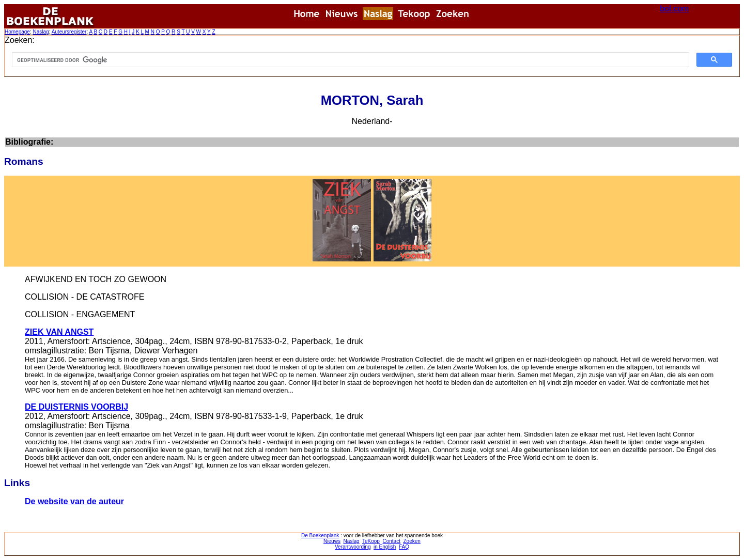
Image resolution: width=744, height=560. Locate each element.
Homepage (17, 32)
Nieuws (332, 541)
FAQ (404, 547)
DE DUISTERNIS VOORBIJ (76, 407)
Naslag (41, 32)
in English (385, 547)
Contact (391, 541)
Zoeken (412, 541)
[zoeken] (350, 60)
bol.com (674, 9)
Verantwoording (353, 547)
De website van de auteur (74, 501)
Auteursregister (69, 32)
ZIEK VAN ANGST (59, 332)
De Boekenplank (320, 535)
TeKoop (371, 541)
